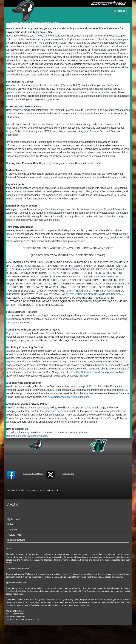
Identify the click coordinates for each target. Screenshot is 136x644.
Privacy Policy (15, 535)
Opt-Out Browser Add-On (90, 372)
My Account (13, 519)
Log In (119, 11)
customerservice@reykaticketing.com (94, 294)
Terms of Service (16, 540)
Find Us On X (68, 474)
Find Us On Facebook (33, 474)
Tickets (11, 524)
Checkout (12, 530)
